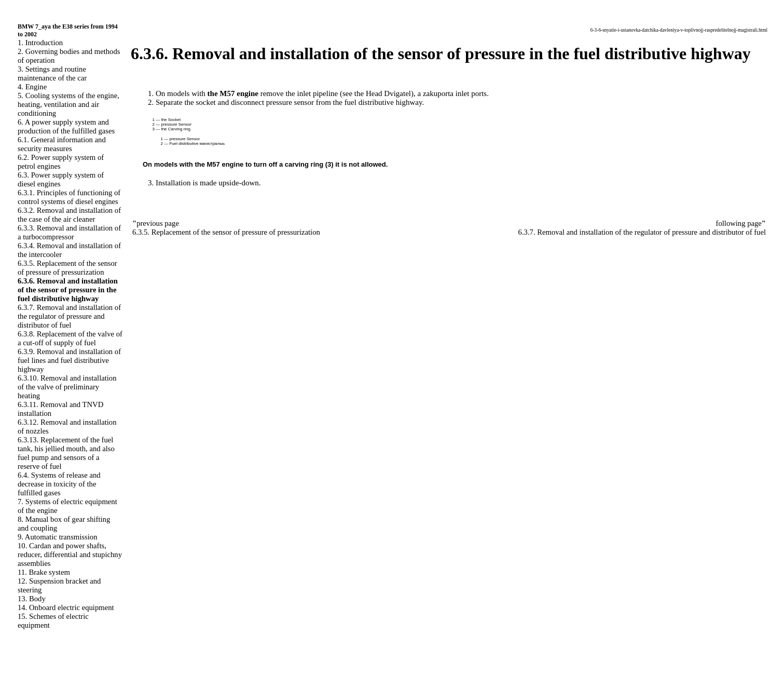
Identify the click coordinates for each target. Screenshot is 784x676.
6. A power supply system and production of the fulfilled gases (66, 126)
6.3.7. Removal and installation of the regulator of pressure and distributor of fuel (69, 316)
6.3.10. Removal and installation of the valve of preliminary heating (67, 387)
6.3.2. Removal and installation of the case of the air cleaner (69, 215)
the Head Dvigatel (383, 93)
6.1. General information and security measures (62, 144)
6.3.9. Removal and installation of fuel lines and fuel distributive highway (69, 360)
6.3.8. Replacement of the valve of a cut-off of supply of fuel (70, 338)
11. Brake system (44, 572)
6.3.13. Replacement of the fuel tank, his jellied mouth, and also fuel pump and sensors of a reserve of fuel (66, 453)
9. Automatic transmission (57, 537)
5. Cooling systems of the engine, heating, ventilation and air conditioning (68, 104)
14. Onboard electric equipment (66, 607)
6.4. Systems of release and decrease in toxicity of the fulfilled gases (59, 484)
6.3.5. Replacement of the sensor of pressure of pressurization (67, 268)
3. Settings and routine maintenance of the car (52, 73)
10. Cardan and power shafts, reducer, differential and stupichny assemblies (70, 555)
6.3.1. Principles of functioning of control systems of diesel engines (69, 197)
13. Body (32, 599)
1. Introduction (40, 43)
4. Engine (32, 87)
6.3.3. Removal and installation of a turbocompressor (69, 232)
